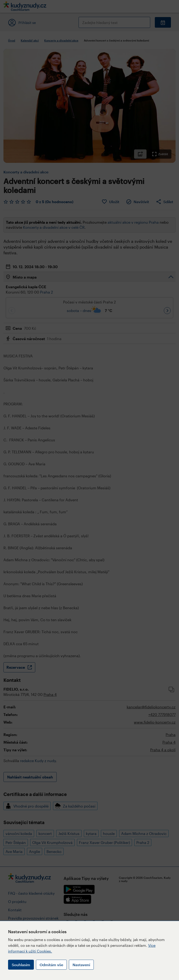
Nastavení (81, 965)
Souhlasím (21, 965)
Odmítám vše (51, 965)
